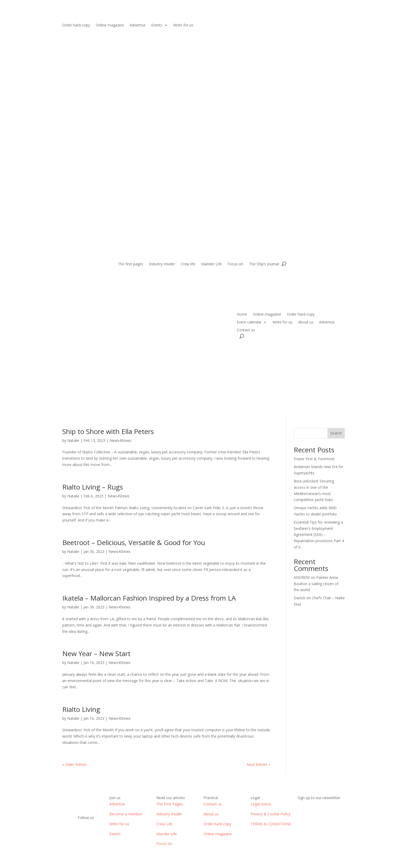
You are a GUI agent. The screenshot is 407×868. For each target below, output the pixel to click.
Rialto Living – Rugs (93, 487)
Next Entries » (258, 764)
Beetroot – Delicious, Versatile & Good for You (134, 542)
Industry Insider (162, 264)
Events (157, 25)
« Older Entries (75, 764)
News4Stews (121, 440)
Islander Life (211, 264)
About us (306, 322)
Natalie (73, 440)
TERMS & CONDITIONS (271, 824)
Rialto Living (81, 709)
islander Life (167, 834)
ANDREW (302, 577)
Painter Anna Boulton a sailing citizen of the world (316, 584)
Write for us (183, 25)
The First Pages (170, 804)
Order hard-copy (76, 25)
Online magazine (110, 25)
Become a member (126, 814)
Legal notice (261, 804)
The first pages (131, 264)
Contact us (246, 330)
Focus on (235, 264)
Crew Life (164, 824)
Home (242, 315)
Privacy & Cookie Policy (270, 814)
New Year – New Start (96, 653)
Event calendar (249, 322)
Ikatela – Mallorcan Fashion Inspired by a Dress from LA (149, 598)
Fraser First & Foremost (314, 459)
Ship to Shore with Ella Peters (108, 431)
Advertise (138, 25)
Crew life (188, 264)
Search (336, 433)
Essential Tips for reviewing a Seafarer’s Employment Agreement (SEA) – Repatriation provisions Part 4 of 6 (319, 535)
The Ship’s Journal (264, 264)
